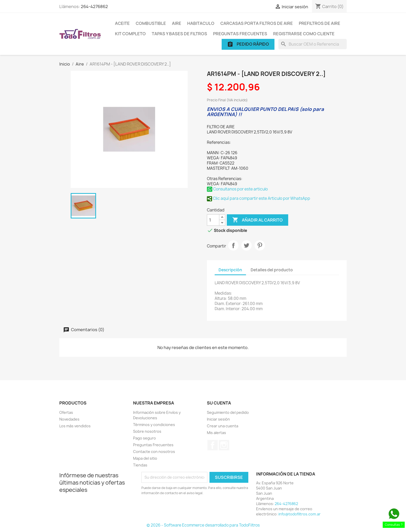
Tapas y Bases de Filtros (179, 34)
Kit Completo (130, 34)
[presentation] (185, 510)
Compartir (233, 245)
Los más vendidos (75, 426)
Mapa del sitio (145, 458)
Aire (177, 23)
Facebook (213, 445)
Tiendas (140, 465)
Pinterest (260, 245)
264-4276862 (94, 6)
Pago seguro (144, 438)
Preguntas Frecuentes (240, 34)
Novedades (69, 419)
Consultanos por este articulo (237, 189)
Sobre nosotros (147, 431)
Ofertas (66, 412)
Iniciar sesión (218, 419)
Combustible (151, 23)
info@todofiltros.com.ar (299, 514)
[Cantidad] (213, 220)
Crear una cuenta (223, 426)
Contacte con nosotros (154, 452)
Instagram (224, 445)
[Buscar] (313, 44)
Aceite (122, 23)
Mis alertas (216, 433)
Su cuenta (219, 403)
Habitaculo (201, 23)
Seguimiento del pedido (228, 412)
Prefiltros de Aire (320, 23)
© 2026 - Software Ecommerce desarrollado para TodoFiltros (203, 525)
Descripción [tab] (230, 270)
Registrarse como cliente (304, 34)
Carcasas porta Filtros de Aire (257, 23)
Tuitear (247, 245)
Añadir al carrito (258, 220)
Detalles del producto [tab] (272, 270)
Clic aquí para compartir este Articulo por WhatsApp (259, 198)
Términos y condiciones (154, 425)
